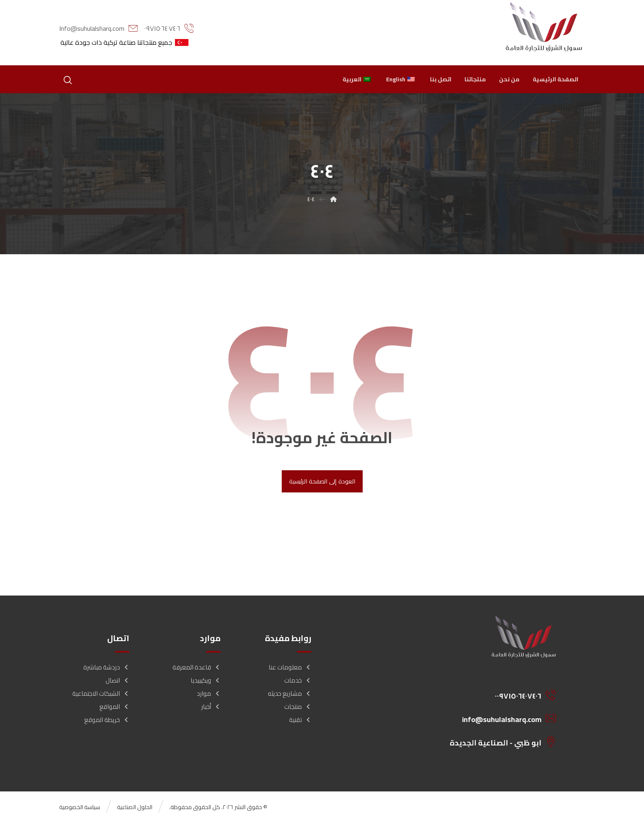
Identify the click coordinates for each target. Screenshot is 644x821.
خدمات (298, 680)
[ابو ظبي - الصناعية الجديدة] (498, 742)
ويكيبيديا (206, 680)
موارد (209, 693)
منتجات (298, 707)
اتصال (117, 680)
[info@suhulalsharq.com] (498, 718)
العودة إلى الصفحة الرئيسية (322, 482)
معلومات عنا (290, 667)
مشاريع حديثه (290, 693)
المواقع (114, 707)
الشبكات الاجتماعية (101, 693)
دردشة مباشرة (106, 667)
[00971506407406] (498, 695)
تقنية (300, 720)
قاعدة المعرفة (197, 667)
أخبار (211, 707)
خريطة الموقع (107, 720)
